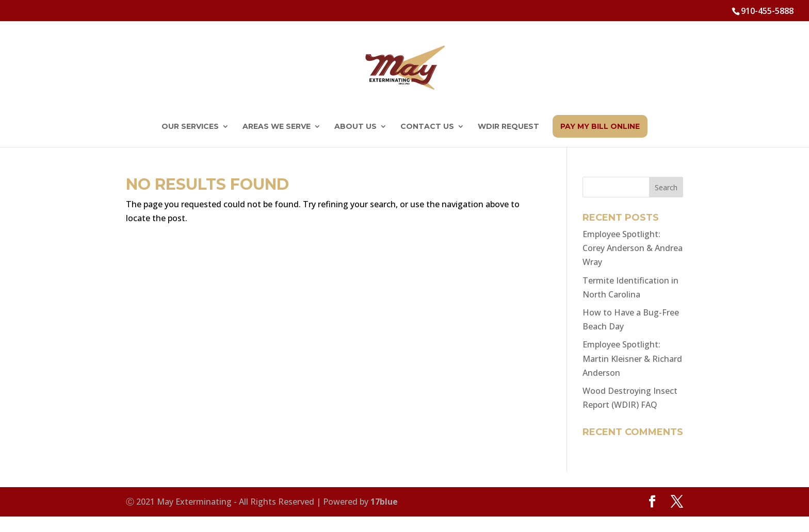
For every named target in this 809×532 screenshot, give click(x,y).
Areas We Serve (277, 127)
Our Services (190, 127)
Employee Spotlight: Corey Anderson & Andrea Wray (633, 248)
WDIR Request (508, 127)
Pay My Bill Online (600, 126)
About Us (355, 127)
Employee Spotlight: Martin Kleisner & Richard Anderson (632, 358)
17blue (384, 502)
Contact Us (427, 127)
